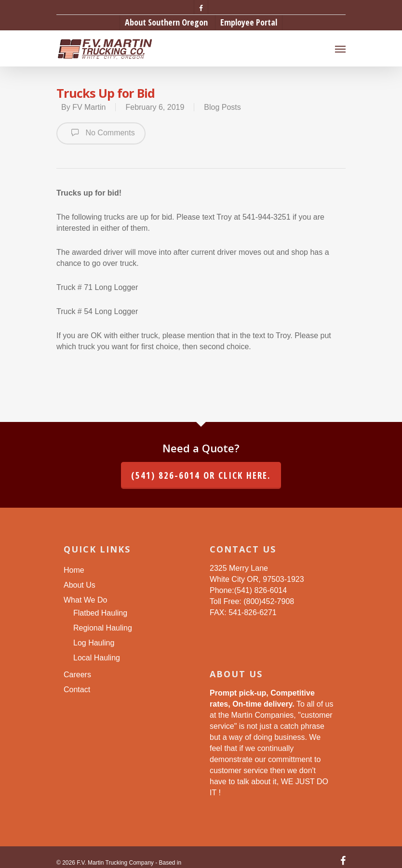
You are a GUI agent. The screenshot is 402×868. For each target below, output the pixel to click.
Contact (77, 690)
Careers (77, 675)
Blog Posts (222, 107)
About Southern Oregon (166, 22)
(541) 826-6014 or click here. (201, 475)
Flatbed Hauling (100, 613)
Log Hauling (94, 643)
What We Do (85, 600)
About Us (80, 585)
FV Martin (89, 107)
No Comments (101, 132)
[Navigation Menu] (340, 49)
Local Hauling (97, 658)
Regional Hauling (103, 628)
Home (74, 570)
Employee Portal (249, 22)
